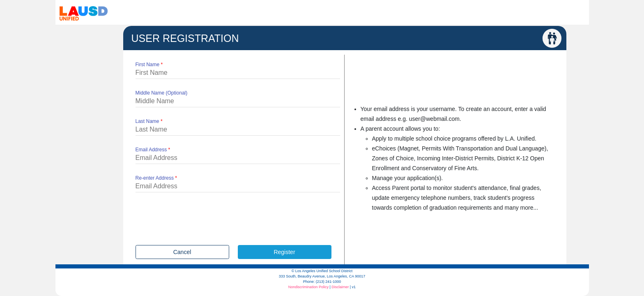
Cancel (182, 252)
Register (284, 252)
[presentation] (198, 221)
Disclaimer (340, 287)
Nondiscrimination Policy (308, 287)
